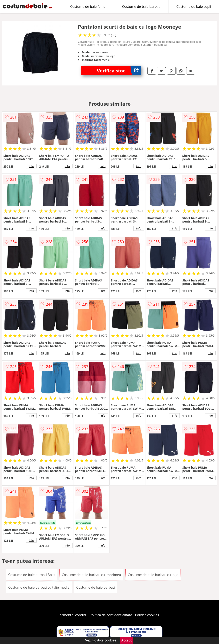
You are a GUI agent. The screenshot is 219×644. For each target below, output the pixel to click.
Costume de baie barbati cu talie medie (39, 587)
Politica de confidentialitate (111, 615)
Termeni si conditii (72, 615)
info (31, 166)
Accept (127, 640)
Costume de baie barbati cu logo (153, 575)
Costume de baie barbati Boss (32, 575)
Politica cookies (147, 615)
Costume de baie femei (88, 7)
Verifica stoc (119, 71)
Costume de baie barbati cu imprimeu (91, 575)
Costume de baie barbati (141, 7)
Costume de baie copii (194, 7)
